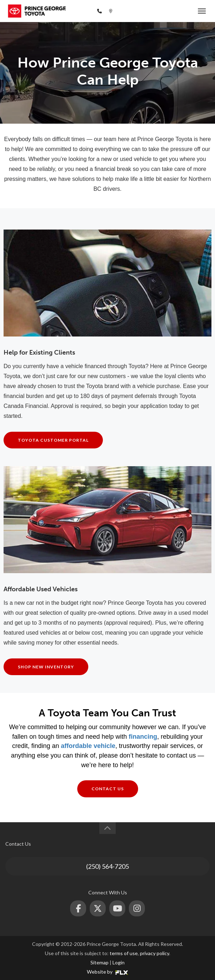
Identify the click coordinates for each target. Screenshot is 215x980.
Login (119, 962)
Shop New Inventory (46, 667)
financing (143, 737)
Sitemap (99, 962)
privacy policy (154, 953)
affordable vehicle (88, 746)
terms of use (124, 953)
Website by (107, 972)
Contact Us (108, 789)
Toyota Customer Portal (53, 440)
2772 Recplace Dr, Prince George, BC (154, 11)
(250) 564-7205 (77, 11)
